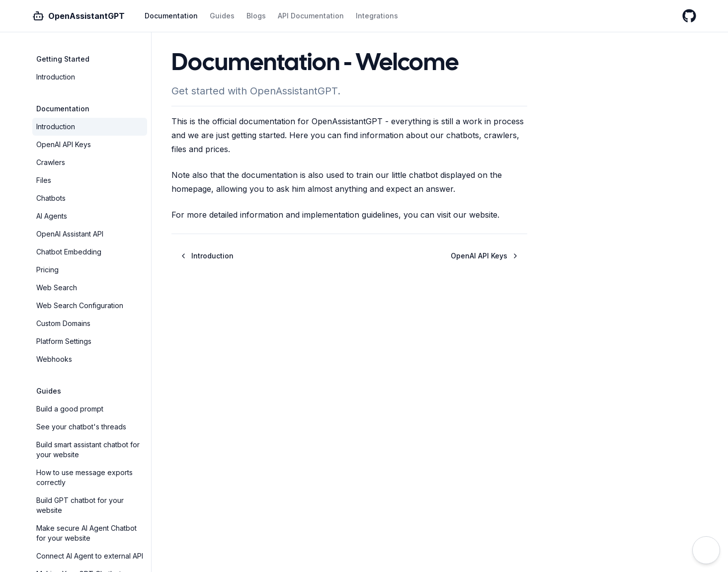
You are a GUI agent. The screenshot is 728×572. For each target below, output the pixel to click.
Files (44, 180)
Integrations (377, 16)
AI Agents (52, 216)
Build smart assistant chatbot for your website (88, 449)
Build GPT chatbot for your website (80, 505)
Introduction (56, 77)
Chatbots (51, 198)
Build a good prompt (70, 409)
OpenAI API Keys (64, 144)
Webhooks (54, 359)
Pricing (47, 270)
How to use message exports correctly (84, 477)
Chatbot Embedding (69, 252)
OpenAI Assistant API (70, 234)
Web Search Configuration (80, 305)
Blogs (256, 16)
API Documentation (311, 16)
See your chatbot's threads (81, 427)
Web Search (57, 287)
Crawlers (51, 162)
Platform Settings (64, 341)
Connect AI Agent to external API (90, 556)
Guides (222, 16)
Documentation (171, 16)
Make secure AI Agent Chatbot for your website (86, 533)
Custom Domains (63, 323)
